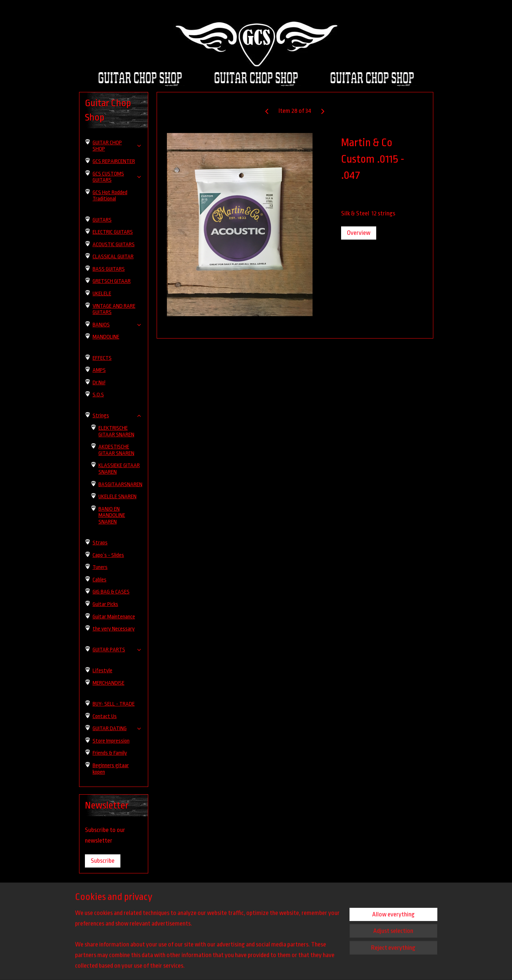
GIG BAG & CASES (111, 592)
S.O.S (98, 395)
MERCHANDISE (109, 683)
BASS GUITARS (109, 269)
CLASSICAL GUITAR (113, 257)
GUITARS (102, 220)
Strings (117, 416)
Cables (100, 580)
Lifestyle (102, 671)
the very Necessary (114, 629)
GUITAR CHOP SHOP (117, 146)
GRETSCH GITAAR (112, 281)
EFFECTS (102, 358)
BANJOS (117, 325)
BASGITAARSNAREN (120, 485)
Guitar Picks (105, 604)
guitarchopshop (318, 906)
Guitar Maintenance (114, 617)
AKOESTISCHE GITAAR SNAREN (116, 450)
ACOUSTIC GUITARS (114, 245)
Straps (100, 543)
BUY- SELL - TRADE (114, 704)
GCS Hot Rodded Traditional (110, 196)
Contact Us (105, 716)
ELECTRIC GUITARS (113, 232)
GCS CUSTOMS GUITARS (117, 177)
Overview (358, 233)
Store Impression (111, 741)
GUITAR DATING (117, 728)
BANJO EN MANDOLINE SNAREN (112, 515)
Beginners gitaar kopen (111, 769)
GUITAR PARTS (117, 650)
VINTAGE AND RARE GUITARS (114, 309)
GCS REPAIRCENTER (114, 161)
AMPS (99, 370)
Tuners (100, 567)
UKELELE (102, 294)
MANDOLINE (106, 337)
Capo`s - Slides (108, 555)
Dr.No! (99, 383)
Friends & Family (110, 753)
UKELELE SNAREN (117, 497)
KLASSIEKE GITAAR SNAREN (119, 469)
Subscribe (103, 861)
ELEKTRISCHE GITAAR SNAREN (116, 431)
